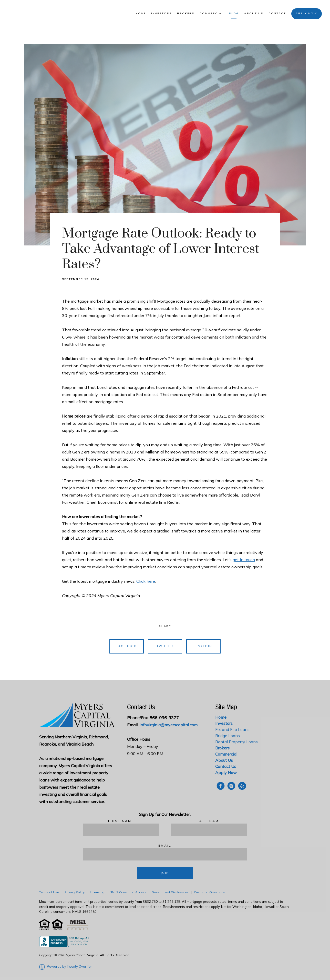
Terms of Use (49, 892)
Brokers (186, 13)
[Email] (165, 854)
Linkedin (203, 646)
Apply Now (306, 13)
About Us (254, 13)
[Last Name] (209, 830)
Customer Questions (210, 892)
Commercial (212, 13)
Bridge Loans (228, 736)
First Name (121, 821)
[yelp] (242, 786)
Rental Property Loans (236, 742)
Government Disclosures (170, 892)
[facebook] (221, 786)
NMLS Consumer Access (128, 892)
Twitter (165, 646)
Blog (234, 13)
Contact (277, 13)
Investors (161, 13)
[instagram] (231, 786)
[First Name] (121, 830)
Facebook (126, 646)
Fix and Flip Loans (232, 729)
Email (165, 845)
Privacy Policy (75, 892)
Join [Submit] (165, 873)
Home (141, 13)
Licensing (97, 892)
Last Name (209, 821)
